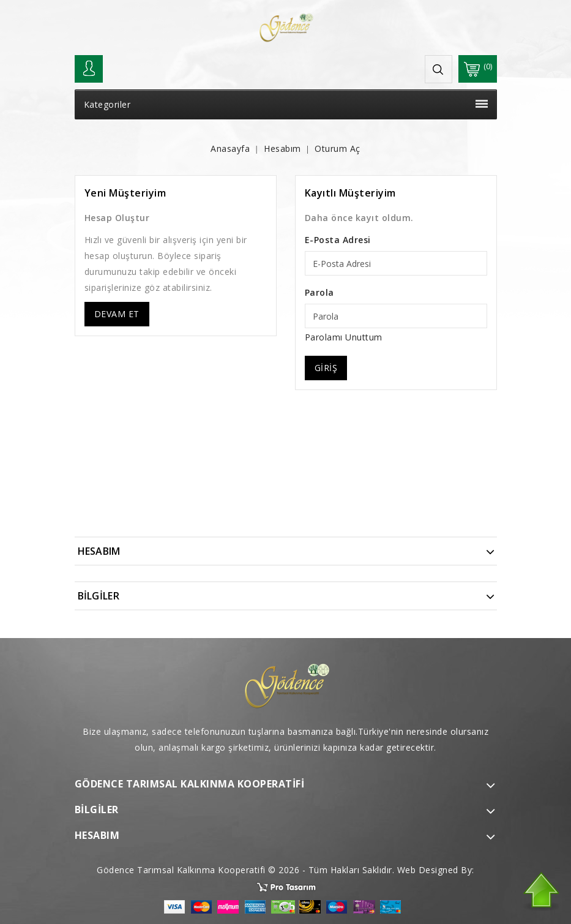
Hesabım (282, 148)
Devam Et (117, 314)
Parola (319, 292)
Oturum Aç (338, 148)
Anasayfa (230, 148)
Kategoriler (286, 104)
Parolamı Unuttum (344, 337)
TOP (540, 892)
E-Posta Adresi (338, 240)
